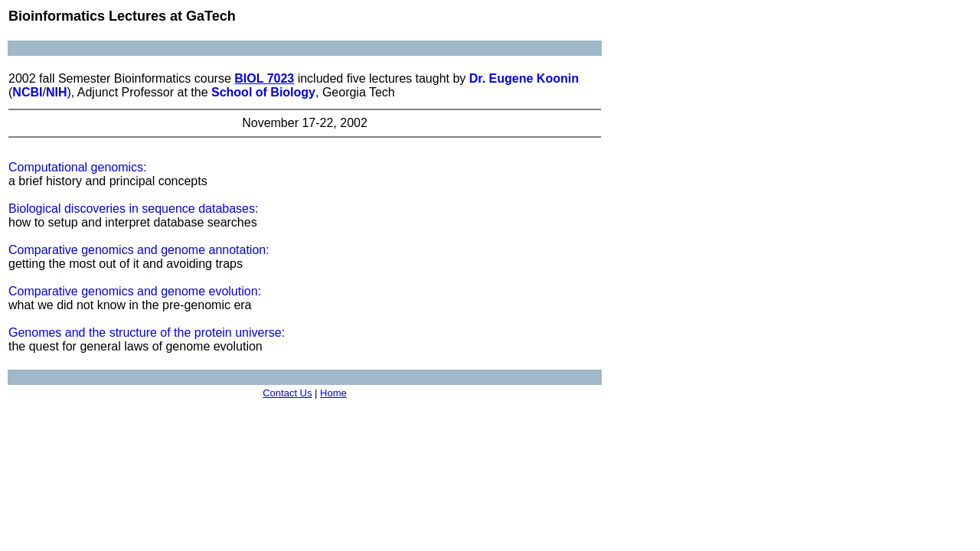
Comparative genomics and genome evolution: (135, 291)
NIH (57, 92)
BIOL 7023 (264, 78)
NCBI (27, 92)
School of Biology (263, 92)
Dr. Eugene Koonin (524, 78)
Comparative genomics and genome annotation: (139, 250)
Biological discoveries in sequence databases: (133, 209)
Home (333, 393)
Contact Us (287, 393)
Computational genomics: (78, 167)
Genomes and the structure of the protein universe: (147, 333)
